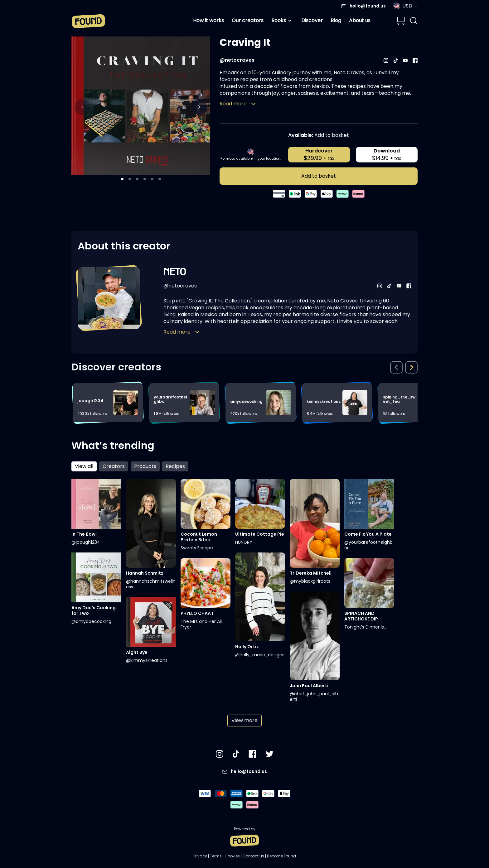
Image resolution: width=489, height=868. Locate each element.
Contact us (253, 856)
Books (282, 21)
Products (145, 466)
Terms (216, 856)
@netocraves (237, 60)
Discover (312, 20)
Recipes (175, 466)
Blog (336, 20)
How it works (208, 20)
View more (244, 720)
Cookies (232, 856)
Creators (114, 466)
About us (360, 20)
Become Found (281, 856)
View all (84, 466)
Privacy (200, 856)
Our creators (248, 20)
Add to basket (319, 176)
